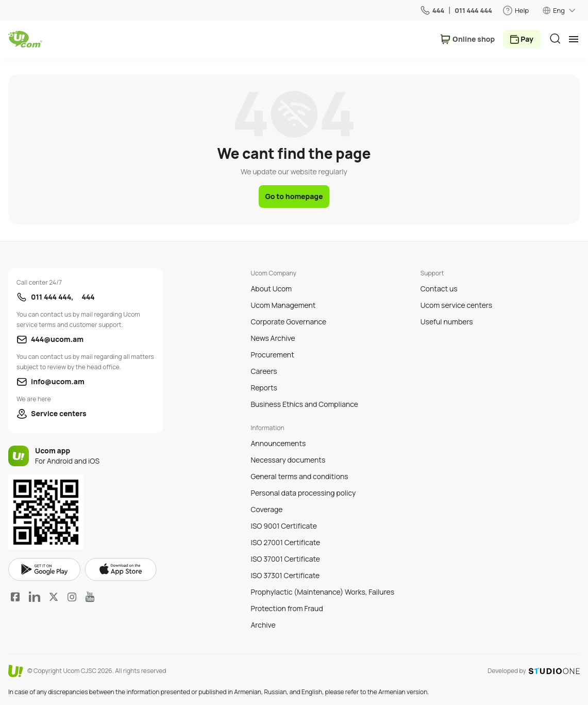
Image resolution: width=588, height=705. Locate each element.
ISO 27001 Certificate (285, 542)
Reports (264, 388)
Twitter (54, 597)
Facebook (15, 597)
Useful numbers (447, 322)
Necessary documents (288, 460)
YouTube (90, 597)
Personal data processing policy (303, 493)
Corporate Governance (288, 322)
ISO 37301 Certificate (285, 575)
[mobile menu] (574, 39)
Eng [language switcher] (559, 10)
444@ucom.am (57, 339)
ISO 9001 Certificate (283, 526)
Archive (263, 625)
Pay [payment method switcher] (527, 39)
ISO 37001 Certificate (285, 559)
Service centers (59, 413)
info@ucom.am (58, 381)
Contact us (439, 289)
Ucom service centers (456, 305)
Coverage (266, 509)
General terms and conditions (299, 476)
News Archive (273, 338)
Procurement (272, 355)
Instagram (72, 597)
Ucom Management (283, 305)
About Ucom (271, 289)
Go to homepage (294, 196)
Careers (264, 371)
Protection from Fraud (287, 608)
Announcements (278, 443)
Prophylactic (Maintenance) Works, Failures (322, 592)
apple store (121, 569)
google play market (44, 570)
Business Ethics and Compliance (304, 404)
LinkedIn (35, 597)
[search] (555, 39)
